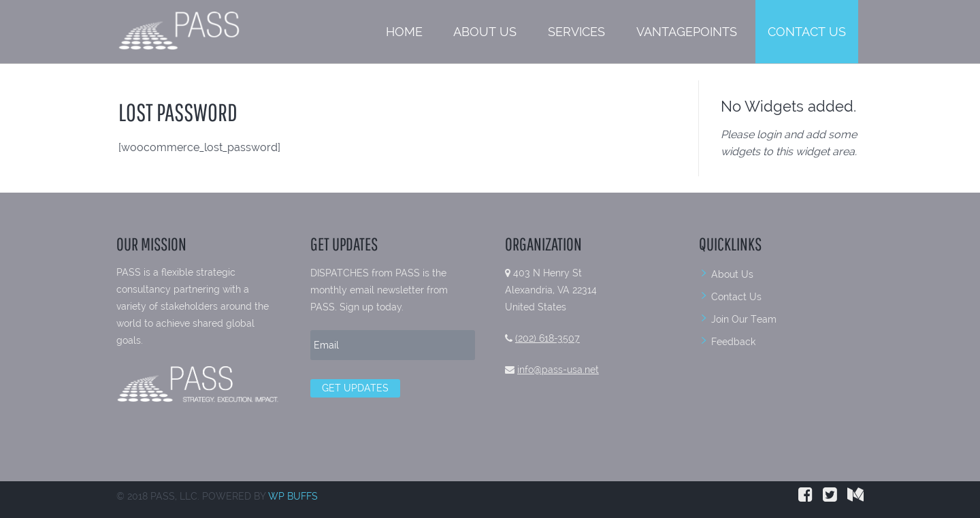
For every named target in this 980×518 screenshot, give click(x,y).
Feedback (733, 342)
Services (576, 32)
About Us (485, 32)
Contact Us (807, 32)
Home (404, 32)
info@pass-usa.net (558, 370)
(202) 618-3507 (548, 338)
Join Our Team (744, 319)
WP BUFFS (293, 496)
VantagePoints (687, 32)
